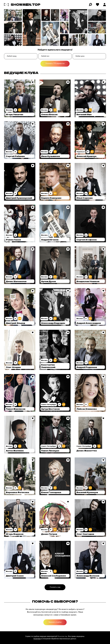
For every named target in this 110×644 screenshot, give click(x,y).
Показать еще (55, 587)
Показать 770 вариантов (55, 64)
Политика (37, 639)
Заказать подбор (55, 622)
